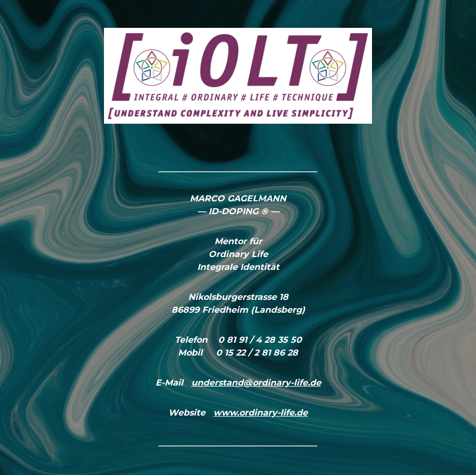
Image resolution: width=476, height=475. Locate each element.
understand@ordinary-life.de (256, 383)
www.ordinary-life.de (261, 413)
